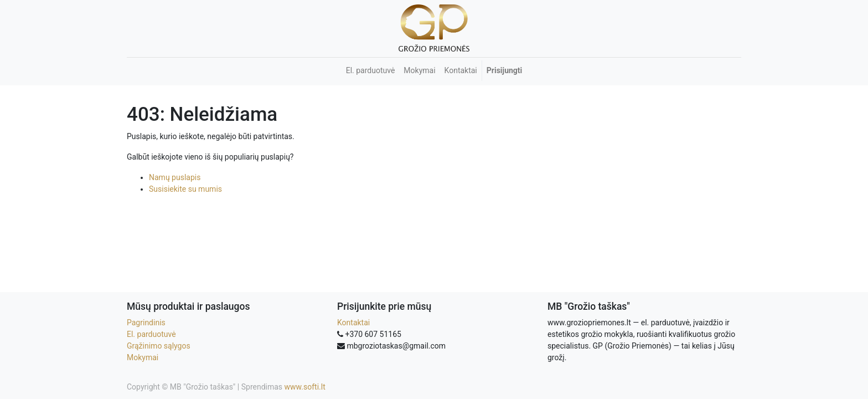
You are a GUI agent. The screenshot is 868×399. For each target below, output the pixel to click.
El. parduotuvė (151, 334)
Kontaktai (353, 323)
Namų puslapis (175, 177)
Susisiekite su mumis (185, 189)
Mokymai (143, 357)
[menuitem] (371, 71)
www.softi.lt (305, 387)
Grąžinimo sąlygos (159, 346)
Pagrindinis (146, 323)
